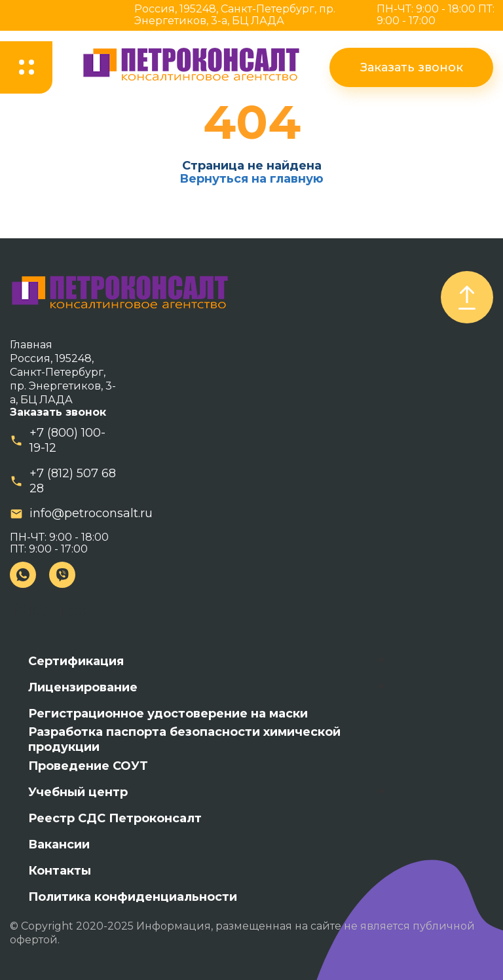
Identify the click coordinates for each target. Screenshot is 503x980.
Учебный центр (78, 792)
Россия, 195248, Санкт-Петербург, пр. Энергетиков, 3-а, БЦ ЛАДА (235, 15)
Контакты (60, 871)
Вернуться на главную (251, 179)
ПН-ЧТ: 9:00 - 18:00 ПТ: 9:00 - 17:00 (436, 15)
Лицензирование (83, 687)
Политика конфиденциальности (133, 897)
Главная (31, 345)
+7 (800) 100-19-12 (67, 440)
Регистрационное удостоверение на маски (168, 714)
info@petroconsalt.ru (91, 513)
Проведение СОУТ (88, 766)
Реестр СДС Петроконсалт (115, 818)
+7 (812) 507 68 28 (73, 481)
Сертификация (76, 661)
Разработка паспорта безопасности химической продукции (184, 740)
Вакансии (59, 844)
